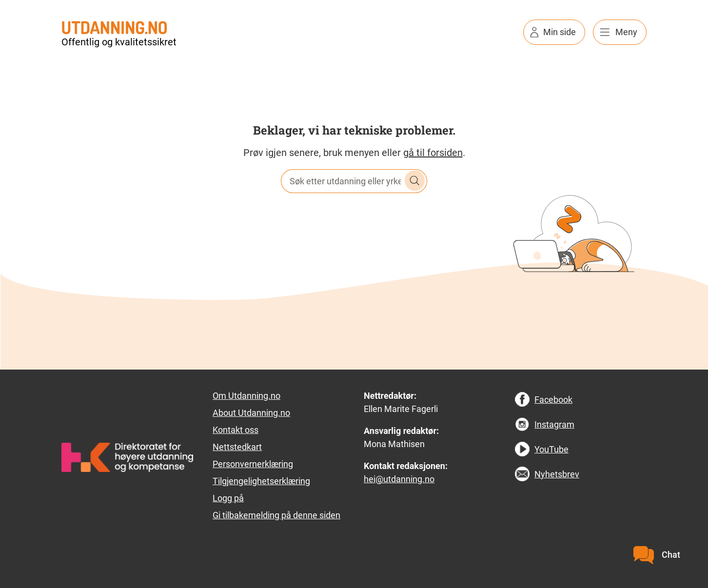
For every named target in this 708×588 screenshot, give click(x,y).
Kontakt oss (236, 430)
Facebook (553, 400)
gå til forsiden (433, 153)
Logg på (228, 498)
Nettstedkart (237, 447)
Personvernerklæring (253, 464)
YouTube (551, 449)
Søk (415, 181)
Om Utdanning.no (246, 396)
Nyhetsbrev (557, 474)
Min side (560, 32)
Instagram (554, 424)
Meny (626, 32)
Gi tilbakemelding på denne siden (276, 515)
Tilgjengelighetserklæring (261, 481)
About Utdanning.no (251, 413)
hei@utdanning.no (399, 479)
